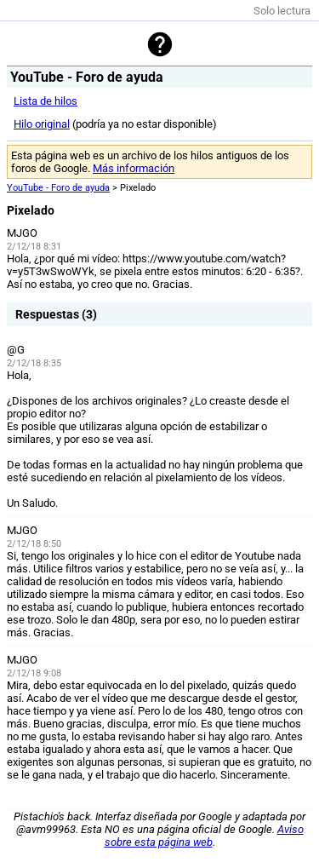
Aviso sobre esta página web (204, 836)
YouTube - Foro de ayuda (58, 188)
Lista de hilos (46, 101)
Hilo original (42, 124)
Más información (134, 168)
